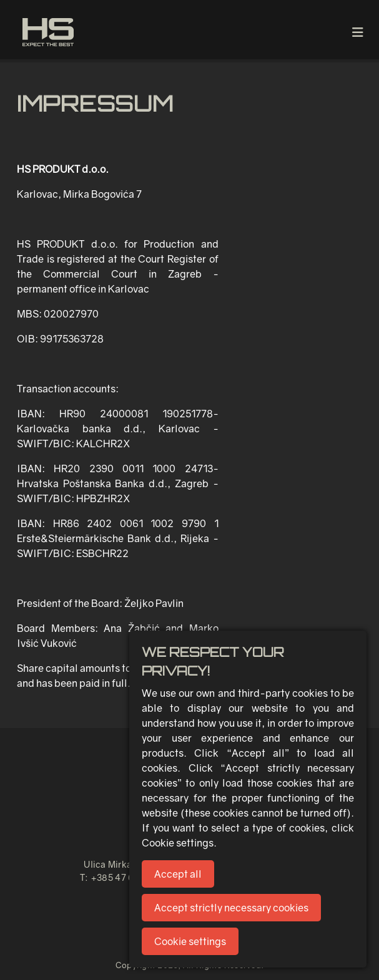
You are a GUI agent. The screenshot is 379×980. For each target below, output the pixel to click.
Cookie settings (190, 941)
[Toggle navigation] (358, 32)
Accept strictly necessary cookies (231, 908)
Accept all (178, 874)
